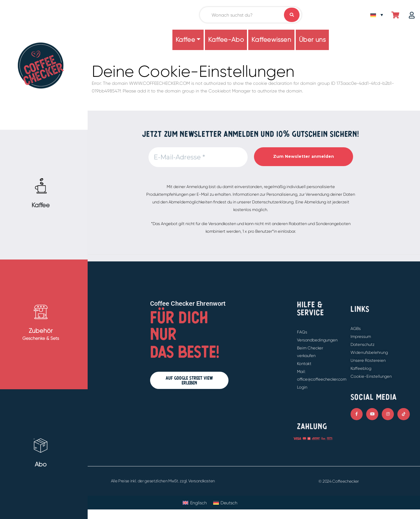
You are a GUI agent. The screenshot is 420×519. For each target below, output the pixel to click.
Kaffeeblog (361, 368)
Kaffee (185, 40)
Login (302, 387)
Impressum (361, 336)
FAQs (302, 332)
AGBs (356, 329)
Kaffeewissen (271, 40)
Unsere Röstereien (368, 360)
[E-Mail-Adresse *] (198, 157)
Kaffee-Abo (226, 40)
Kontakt (304, 364)
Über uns (312, 40)
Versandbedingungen (317, 340)
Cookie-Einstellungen (371, 376)
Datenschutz (362, 344)
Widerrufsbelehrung (369, 352)
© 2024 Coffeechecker (339, 481)
